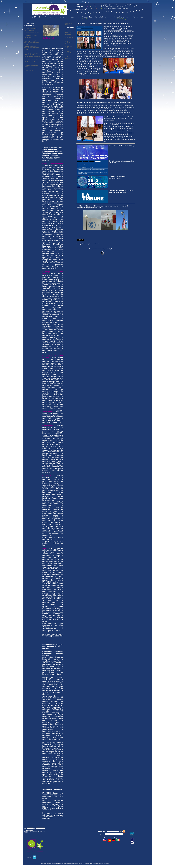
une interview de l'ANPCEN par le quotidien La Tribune (121, 191)
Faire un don (79, 6)
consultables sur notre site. (54, 637)
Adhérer (79, 5)
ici (43, 142)
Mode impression (93, 863)
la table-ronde (122, 146)
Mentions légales (105, 863)
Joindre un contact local (79, 10)
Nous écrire (79, 8)
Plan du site (99, 863)
